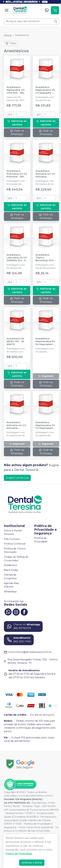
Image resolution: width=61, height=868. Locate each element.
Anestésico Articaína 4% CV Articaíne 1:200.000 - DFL (45, 174)
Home (8, 35)
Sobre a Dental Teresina (13, 532)
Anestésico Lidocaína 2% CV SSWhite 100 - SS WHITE (17, 258)
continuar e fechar (32, 863)
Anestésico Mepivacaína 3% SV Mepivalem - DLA (45, 342)
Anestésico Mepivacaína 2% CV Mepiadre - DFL (45, 90)
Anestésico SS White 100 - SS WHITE (15, 342)
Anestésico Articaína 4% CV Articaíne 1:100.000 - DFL (16, 425)
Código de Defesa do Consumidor (16, 559)
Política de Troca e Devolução (15, 550)
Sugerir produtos (17, 478)
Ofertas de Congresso (10, 577)
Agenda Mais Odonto (11, 585)
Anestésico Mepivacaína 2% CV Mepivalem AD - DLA (45, 425)
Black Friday (11, 570)
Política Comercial (15, 544)
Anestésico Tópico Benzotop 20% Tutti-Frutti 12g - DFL (45, 258)
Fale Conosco (12, 539)
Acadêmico (10, 565)
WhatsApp (10, 592)
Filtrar (11, 43)
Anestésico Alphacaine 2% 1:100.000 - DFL (16, 90)
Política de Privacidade (41, 540)
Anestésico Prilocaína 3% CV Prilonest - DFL (17, 174)
